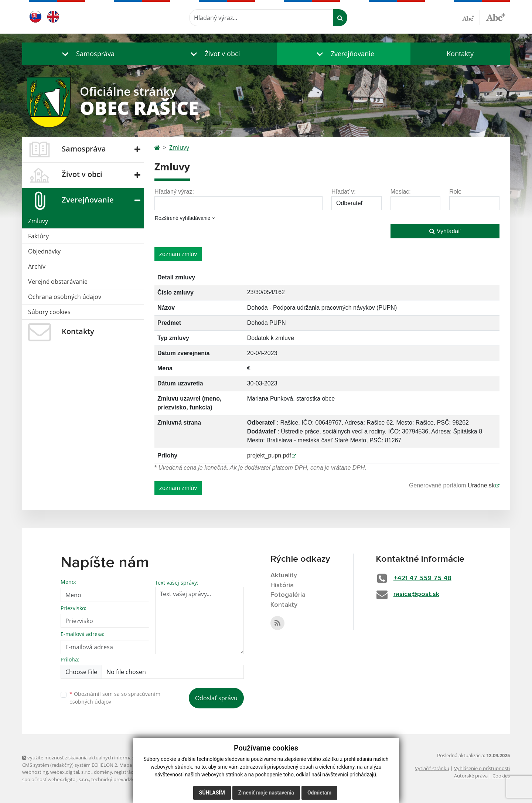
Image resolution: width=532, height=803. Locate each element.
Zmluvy (38, 221)
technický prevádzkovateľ (119, 779)
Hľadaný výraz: (174, 192)
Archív (37, 266)
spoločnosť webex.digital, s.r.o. (56, 779)
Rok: (455, 192)
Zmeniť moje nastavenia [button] (266, 793)
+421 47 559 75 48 (422, 578)
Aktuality (284, 575)
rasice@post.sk (416, 594)
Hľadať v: (344, 192)
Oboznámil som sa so (115, 698)
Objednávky (44, 251)
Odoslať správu (216, 698)
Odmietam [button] (319, 793)
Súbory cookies (49, 312)
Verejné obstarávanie (58, 282)
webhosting (35, 772)
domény (103, 772)
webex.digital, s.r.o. (71, 772)
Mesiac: (401, 192)
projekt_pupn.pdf (269, 455)
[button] (86, 54)
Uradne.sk (481, 485)
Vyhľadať (445, 231)
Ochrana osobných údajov (65, 297)
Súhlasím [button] (212, 793)
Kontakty (460, 54)
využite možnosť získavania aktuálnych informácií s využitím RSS (95, 758)
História (282, 585)
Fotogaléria (288, 595)
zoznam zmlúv (178, 254)
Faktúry (38, 236)
